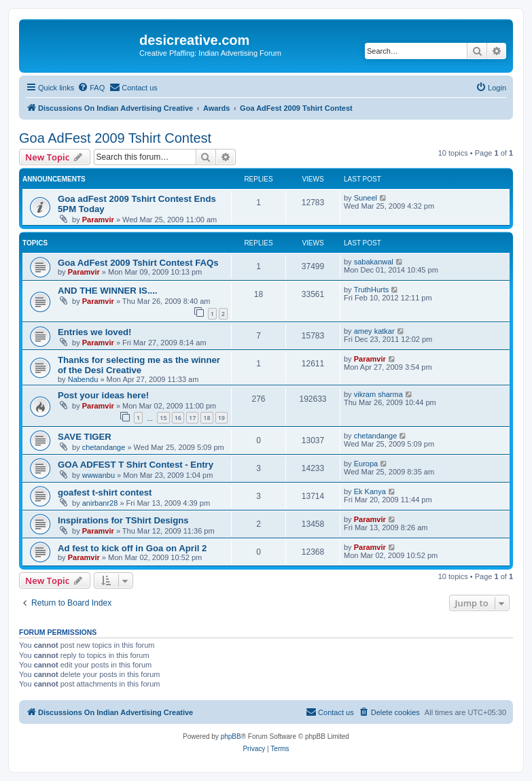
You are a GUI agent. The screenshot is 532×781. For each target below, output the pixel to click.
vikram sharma (378, 394)
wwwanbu (99, 475)
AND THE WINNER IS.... (108, 291)
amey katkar (374, 331)
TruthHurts (372, 290)
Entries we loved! (94, 332)
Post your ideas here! (103, 395)
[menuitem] (91, 88)
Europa (366, 464)
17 (192, 418)
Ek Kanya (370, 491)
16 (178, 418)
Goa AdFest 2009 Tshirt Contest (115, 138)
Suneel (366, 198)
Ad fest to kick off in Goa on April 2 (132, 548)
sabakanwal (374, 262)
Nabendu (83, 379)
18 (207, 418)
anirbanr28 (100, 503)
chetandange (104, 447)
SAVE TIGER (85, 437)
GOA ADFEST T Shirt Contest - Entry (136, 465)
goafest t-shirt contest (105, 492)
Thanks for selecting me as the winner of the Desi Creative (139, 365)
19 (221, 418)
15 (163, 418)
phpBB (231, 736)
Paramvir (98, 220)
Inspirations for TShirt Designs (123, 520)
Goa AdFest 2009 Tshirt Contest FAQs (138, 263)
